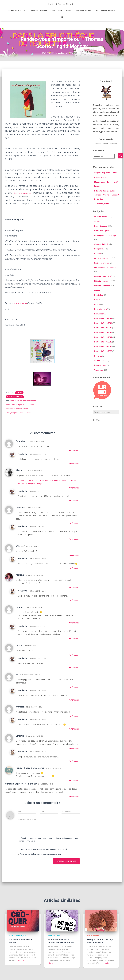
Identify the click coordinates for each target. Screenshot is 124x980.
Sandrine (21, 441)
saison (19, 408)
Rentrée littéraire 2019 (103, 346)
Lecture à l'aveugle (102, 263)
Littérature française (17, 11)
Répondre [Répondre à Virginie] (74, 748)
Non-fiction (99, 295)
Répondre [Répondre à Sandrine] (74, 451)
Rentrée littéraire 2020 (103, 351)
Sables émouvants (23, 193)
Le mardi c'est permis (103, 258)
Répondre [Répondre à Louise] (74, 523)
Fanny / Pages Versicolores (30, 768)
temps (25, 408)
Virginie (20, 736)
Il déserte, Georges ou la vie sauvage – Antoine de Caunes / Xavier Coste (107, 195)
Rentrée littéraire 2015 (103, 328)
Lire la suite (20, 960)
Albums (69, 11)
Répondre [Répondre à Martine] (74, 588)
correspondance (29, 401)
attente (19, 401)
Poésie (97, 304)
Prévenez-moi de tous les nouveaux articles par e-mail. (41, 854)
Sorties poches (100, 361)
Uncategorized (100, 365)
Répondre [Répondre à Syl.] (74, 555)
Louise (19, 507)
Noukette (23, 454)
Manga (97, 290)
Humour (98, 254)
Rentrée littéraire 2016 (103, 333)
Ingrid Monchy (23, 405)
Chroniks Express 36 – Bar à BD (21, 784)
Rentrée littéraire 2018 (103, 342)
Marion (19, 470)
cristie (19, 645)
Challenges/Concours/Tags (105, 235)
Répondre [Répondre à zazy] (74, 687)
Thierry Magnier (21, 303)
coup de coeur (11, 405)
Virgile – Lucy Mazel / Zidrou (106, 173)
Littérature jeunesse (83, 11)
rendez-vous (10, 408)
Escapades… (99, 249)
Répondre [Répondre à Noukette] (74, 463)
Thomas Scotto (25, 412)
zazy (18, 674)
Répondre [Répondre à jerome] (74, 623)
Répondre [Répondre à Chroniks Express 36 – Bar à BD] (74, 796)
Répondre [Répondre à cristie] (74, 655)
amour (13, 401)
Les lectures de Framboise (105, 11)
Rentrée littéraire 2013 (103, 318)
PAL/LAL (97, 300)
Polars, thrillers (101, 309)
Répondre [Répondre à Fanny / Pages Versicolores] (74, 781)
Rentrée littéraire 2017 (103, 337)
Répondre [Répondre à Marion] (74, 488)
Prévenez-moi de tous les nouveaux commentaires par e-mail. (43, 849)
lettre (32, 405)
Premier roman (100, 314)
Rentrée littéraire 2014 (103, 323)
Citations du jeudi (101, 244)
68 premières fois (101, 217)
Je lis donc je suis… (102, 204)
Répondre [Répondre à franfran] (74, 716)
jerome (19, 607)
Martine (20, 575)
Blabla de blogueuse (102, 231)
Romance (98, 356)
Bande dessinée (56, 11)
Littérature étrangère (38, 11)
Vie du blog (99, 370)
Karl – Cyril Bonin (101, 177)
